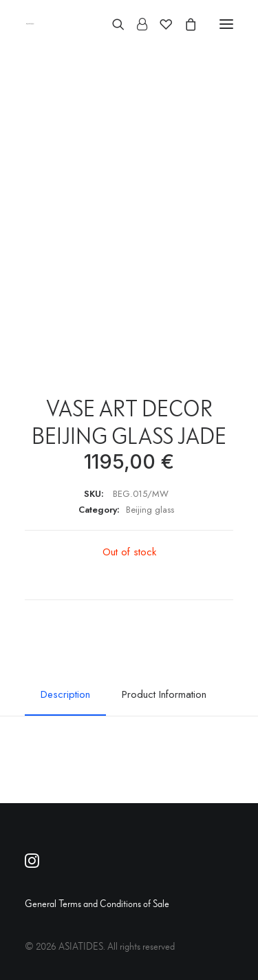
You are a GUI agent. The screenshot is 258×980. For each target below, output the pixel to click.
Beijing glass (150, 510)
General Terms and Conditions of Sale (97, 903)
